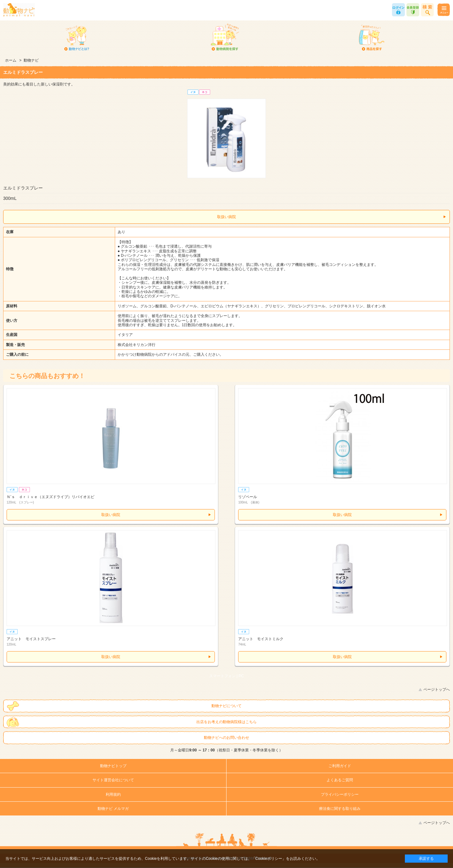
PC (241, 676)
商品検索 (427, 10)
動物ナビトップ (113, 766)
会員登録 (413, 10)
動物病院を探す (224, 38)
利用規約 (113, 794)
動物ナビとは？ (77, 38)
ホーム (11, 60)
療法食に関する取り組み (340, 809)
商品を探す (372, 38)
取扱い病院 (226, 217)
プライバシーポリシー (340, 794)
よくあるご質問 (340, 780)
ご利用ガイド (340, 766)
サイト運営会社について (113, 780)
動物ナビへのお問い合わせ (226, 738)
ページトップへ (437, 689)
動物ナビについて (226, 706)
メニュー (443, 10)
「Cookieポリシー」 (269, 859)
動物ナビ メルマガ (113, 809)
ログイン (398, 10)
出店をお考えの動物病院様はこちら (226, 722)
